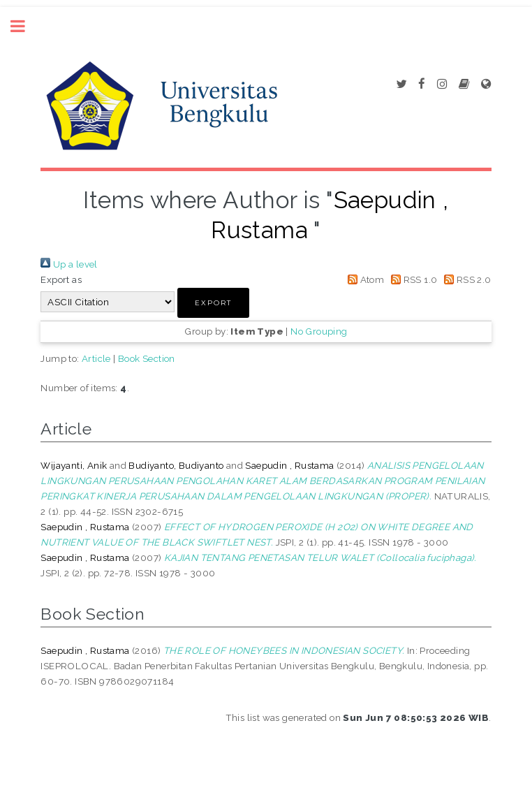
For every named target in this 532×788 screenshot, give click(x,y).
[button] (213, 303)
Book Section (147, 358)
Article (96, 358)
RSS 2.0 (466, 279)
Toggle (25, 26)
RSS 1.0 (412, 279)
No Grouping (319, 331)
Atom (363, 279)
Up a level (69, 264)
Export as (61, 279)
